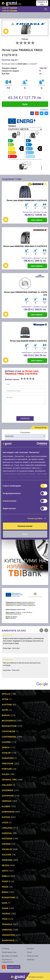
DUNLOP (6, 753)
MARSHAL (7, 833)
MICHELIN (7, 849)
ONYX (5, 871)
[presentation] (20, 411)
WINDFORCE (8, 940)
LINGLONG (7, 828)
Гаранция (31, 959)
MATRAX (6, 844)
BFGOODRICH (9, 720)
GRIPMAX (7, 801)
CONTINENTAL (9, 737)
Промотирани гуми (9, 952)
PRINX (5, 887)
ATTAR (5, 699)
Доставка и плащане (10, 956)
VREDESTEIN (8, 935)
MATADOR (7, 838)
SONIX (5, 908)
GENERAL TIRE (9, 779)
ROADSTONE (8, 897)
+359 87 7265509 (9, 8)
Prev (41, 630)
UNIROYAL (7, 930)
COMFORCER (9, 731)
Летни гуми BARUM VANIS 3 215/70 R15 (28, 341)
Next (46, 630)
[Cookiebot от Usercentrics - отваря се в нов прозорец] (37, 444)
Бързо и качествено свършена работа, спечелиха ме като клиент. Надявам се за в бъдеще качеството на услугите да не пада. (25, 642)
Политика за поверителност (8, 961)
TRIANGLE (7, 924)
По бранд (5, 948)
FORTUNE (7, 769)
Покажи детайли (35, 518)
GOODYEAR (8, 796)
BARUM (6, 715)
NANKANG (7, 860)
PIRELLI (6, 876)
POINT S (6, 881)
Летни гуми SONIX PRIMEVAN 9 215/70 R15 (27, 200)
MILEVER (6, 854)
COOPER (6, 742)
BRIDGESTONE (9, 726)
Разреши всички (25, 526)
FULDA (5, 774)
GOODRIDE (8, 790)
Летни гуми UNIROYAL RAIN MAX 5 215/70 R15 (25, 246)
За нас (29, 952)
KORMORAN (8, 812)
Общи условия (33, 956)
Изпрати (25, 418)
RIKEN (5, 892)
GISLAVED (7, 785)
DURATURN (8, 758)
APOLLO (6, 694)
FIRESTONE (8, 763)
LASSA (5, 822)
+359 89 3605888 (9, 11)
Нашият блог (14, 967)
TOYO (5, 919)
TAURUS (6, 913)
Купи (25, 104)
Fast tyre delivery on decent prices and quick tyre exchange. (25, 665)
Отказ (25, 534)
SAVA (4, 903)
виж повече (37, 220)
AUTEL (5, 710)
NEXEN (5, 865)
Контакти (30, 948)
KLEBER (6, 806)
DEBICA (6, 747)
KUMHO (6, 817)
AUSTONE (7, 704)
